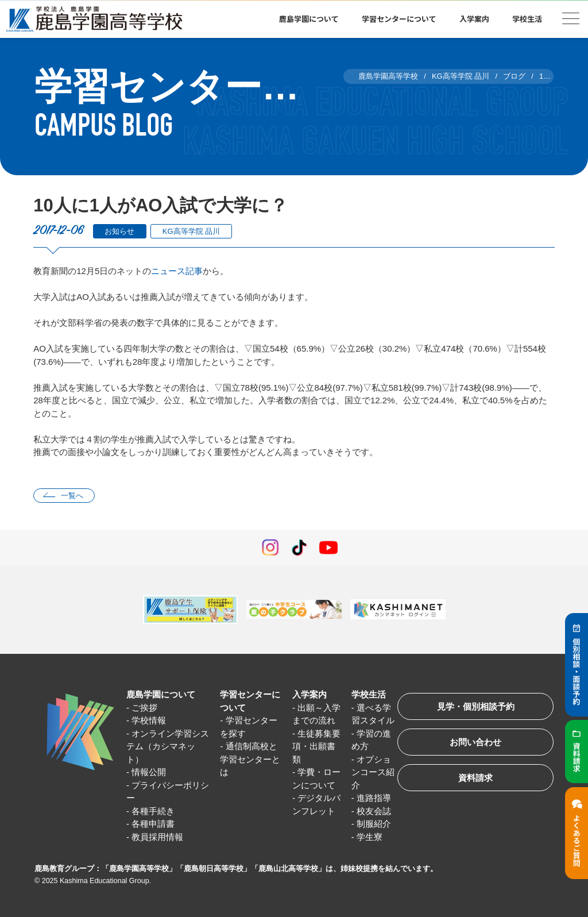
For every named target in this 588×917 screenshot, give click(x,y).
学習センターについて (399, 19)
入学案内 (474, 19)
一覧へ (72, 496)
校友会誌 (374, 811)
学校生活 (527, 19)
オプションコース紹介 (373, 772)
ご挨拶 (144, 708)
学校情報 (149, 720)
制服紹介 (374, 824)
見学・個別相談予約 (476, 706)
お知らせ (119, 231)
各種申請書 (153, 824)
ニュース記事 (177, 271)
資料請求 (475, 778)
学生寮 (370, 837)
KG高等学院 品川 (191, 231)
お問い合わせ (475, 742)
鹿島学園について (309, 19)
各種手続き (153, 811)
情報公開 (149, 772)
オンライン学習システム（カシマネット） (168, 746)
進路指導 (374, 798)
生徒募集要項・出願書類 (316, 746)
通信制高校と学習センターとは (250, 759)
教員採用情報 (157, 837)
